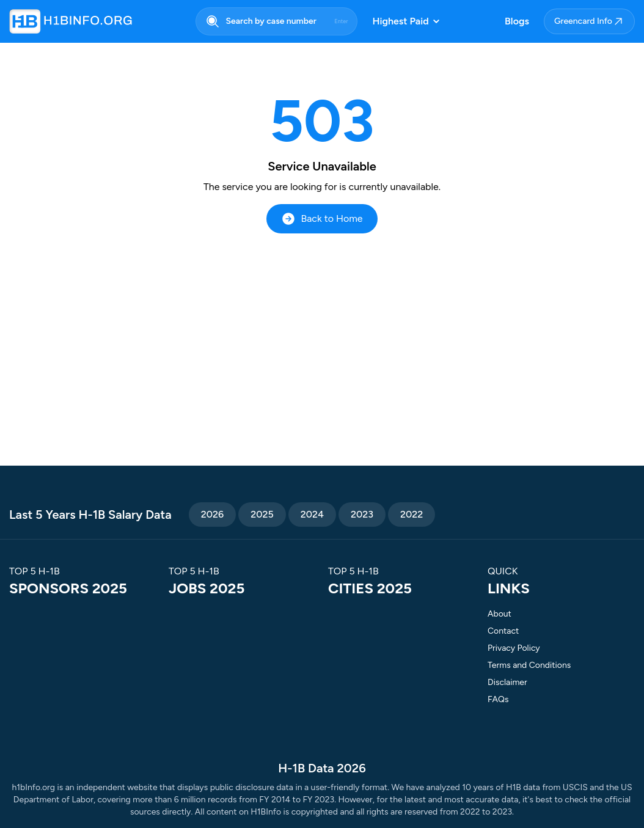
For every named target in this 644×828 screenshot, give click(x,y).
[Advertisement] (322, 325)
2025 (262, 514)
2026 (212, 514)
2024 (312, 514)
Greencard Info (589, 21)
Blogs (517, 21)
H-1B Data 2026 (322, 768)
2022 (412, 514)
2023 (362, 514)
